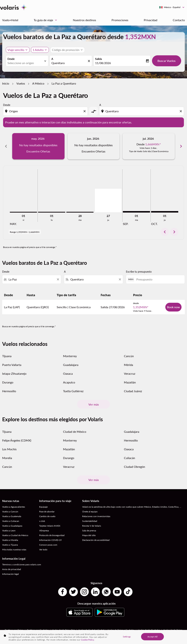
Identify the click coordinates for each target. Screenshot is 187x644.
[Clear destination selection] (181, 111)
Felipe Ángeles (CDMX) (17, 440)
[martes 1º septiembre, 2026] (136, 212)
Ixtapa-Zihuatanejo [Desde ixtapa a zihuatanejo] (14, 373)
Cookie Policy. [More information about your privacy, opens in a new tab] (88, 640)
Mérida (128, 365)
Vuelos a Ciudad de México (15, 535)
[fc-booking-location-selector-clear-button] (89, 61)
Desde (11, 59)
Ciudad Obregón (135, 467)
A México (38, 83)
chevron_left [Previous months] (6, 146)
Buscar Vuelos (166, 61)
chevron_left (165, 232)
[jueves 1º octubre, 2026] (165, 212)
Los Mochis (9, 449)
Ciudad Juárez (133, 391)
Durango (8, 382)
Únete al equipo (90, 512)
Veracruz (130, 373)
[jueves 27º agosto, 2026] (108, 200)
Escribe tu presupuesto (139, 272)
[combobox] (25, 63)
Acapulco (69, 382)
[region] (93, 637)
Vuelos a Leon (9, 531)
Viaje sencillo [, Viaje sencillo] (16, 50)
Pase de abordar (47, 512)
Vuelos (21, 83)
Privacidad (151, 20)
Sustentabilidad (90, 521)
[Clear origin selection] (85, 111)
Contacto (179, 20)
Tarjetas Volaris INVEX (50, 526)
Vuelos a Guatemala (12, 516)
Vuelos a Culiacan (11, 521)
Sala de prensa (89, 531)
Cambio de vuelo (47, 516)
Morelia (7, 458)
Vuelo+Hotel (10, 20)
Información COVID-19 (50, 540)
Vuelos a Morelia (10, 540)
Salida (99, 59)
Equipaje (43, 507)
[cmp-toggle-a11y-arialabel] (93, 111)
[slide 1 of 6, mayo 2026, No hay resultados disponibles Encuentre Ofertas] (38, 146)
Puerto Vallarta (12, 365)
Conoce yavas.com (48, 545)
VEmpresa (44, 531)
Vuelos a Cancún (10, 512)
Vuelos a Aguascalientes (14, 507)
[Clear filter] (58, 279)
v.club (42, 521)
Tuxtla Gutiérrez (73, 391)
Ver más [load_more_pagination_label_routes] (94, 404)
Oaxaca (68, 373)
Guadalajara (71, 365)
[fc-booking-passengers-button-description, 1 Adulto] (38, 50)
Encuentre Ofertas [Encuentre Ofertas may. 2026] (38, 151)
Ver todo (43, 550)
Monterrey (70, 356)
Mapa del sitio (89, 535)
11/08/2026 (103, 63)
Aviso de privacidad (12, 569)
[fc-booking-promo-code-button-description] (66, 50)
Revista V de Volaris (92, 526)
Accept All (152, 636)
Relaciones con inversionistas (96, 516)
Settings (127, 636)
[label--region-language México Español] (172, 7)
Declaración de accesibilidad (96, 540)
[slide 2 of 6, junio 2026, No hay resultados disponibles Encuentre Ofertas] (94, 146)
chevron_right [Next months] (181, 146)
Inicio (6, 83)
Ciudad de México (75, 432)
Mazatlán (130, 382)
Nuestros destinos (84, 20)
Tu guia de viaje (46, 20)
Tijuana (7, 356)
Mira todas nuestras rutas (14, 550)
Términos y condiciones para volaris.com (22, 564)
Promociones (120, 20)
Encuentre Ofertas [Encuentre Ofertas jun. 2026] (93, 151)
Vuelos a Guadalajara (12, 526)
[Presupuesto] (159, 279)
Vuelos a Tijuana (10, 545)
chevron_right (174, 232)
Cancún (129, 356)
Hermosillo (9, 391)
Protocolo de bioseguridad (52, 535)
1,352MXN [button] (140, 37)
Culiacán (129, 458)
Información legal (10, 574)
